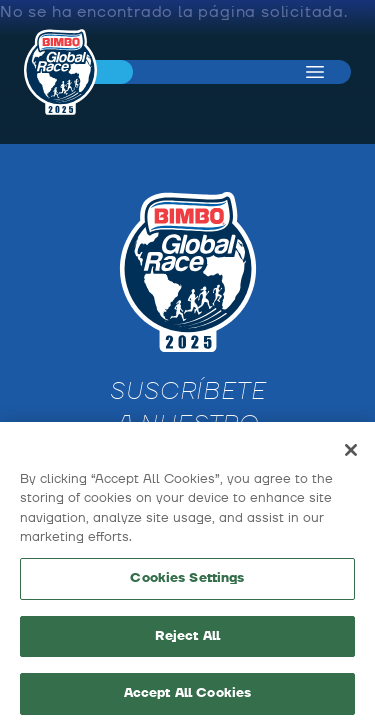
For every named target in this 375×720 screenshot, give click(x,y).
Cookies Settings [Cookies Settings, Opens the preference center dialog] (187, 584)
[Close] (351, 456)
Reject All (187, 642)
